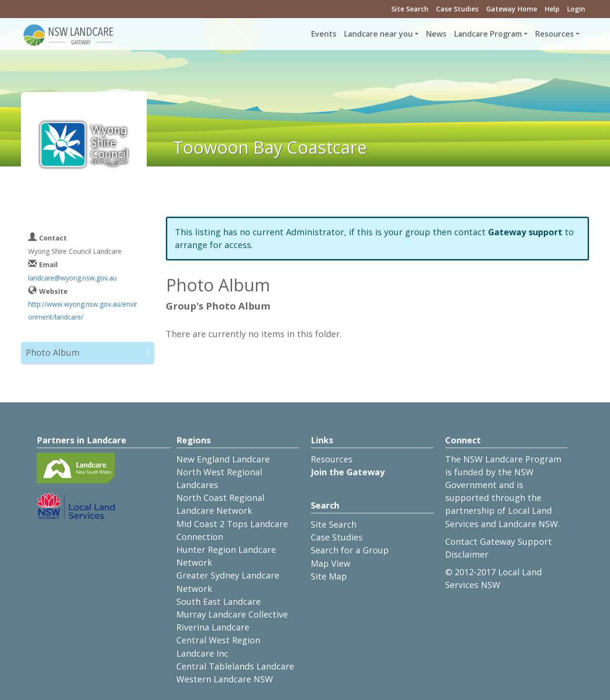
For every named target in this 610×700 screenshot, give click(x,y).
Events (324, 34)
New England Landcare (223, 459)
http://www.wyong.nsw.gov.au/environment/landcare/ (83, 310)
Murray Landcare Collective (232, 614)
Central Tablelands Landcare (235, 666)
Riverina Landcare (213, 627)
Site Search (410, 9)
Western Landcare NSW (225, 679)
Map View (330, 563)
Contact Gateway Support (498, 541)
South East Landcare (219, 601)
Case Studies (457, 9)
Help (552, 9)
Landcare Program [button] (488, 34)
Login (576, 9)
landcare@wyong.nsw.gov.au (72, 278)
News (436, 34)
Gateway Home (512, 9)
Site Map (329, 576)
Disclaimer (467, 554)
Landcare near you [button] (378, 34)
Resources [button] (554, 34)
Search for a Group (350, 550)
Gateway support (525, 232)
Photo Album (53, 352)
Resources (332, 459)
